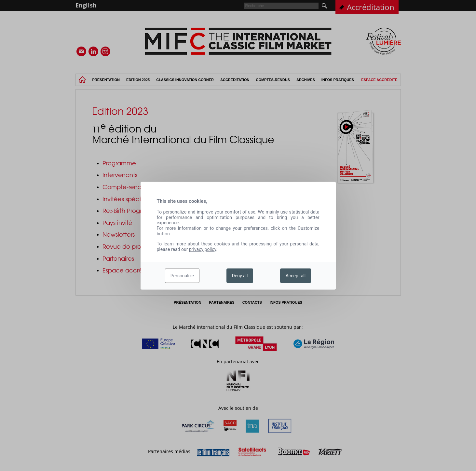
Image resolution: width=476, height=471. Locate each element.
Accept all (296, 276)
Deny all (240, 276)
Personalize (182, 276)
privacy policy (203, 249)
